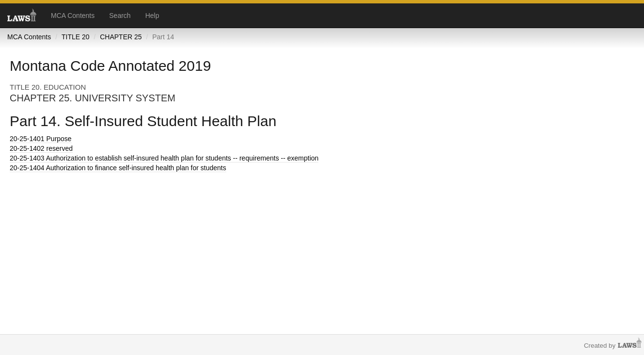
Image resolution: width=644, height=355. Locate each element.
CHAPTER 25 (121, 37)
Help (152, 16)
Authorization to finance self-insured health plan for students (118, 168)
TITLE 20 (76, 37)
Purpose (41, 139)
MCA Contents (73, 16)
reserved (41, 148)
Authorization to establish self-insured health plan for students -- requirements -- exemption (164, 158)
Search (120, 16)
